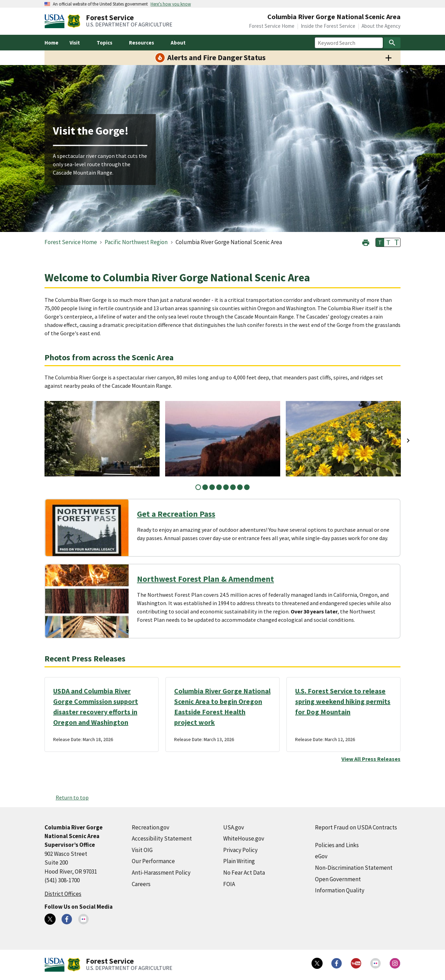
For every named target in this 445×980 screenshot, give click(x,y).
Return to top (72, 797)
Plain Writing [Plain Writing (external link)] (239, 861)
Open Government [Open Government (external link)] (338, 879)
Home (51, 43)
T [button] (380, 242)
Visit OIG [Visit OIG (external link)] (142, 850)
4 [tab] (219, 487)
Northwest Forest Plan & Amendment (205, 579)
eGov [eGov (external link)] (321, 856)
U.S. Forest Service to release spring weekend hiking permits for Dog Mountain (343, 701)
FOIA (229, 884)
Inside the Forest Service (328, 26)
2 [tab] (205, 487)
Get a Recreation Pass (176, 514)
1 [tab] (198, 487)
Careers (141, 884)
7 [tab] (240, 487)
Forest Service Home (272, 26)
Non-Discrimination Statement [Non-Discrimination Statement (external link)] (354, 868)
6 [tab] (233, 487)
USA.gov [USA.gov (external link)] (234, 827)
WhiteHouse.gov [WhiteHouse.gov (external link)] (244, 838)
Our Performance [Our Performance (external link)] (153, 861)
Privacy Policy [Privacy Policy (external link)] (240, 850)
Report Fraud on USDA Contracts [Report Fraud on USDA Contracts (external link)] (356, 827)
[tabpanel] (102, 439)
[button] (366, 242)
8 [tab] (247, 487)
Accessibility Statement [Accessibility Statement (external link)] (162, 838)
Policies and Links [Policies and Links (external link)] (337, 845)
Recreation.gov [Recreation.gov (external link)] (151, 827)
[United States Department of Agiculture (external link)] (56, 21)
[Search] (392, 43)
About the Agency (381, 26)
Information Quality (340, 890)
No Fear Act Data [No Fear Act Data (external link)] (244, 873)
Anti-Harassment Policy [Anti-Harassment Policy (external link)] (161, 873)
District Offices (63, 894)
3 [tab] (212, 487)
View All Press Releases (371, 759)
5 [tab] (226, 487)
